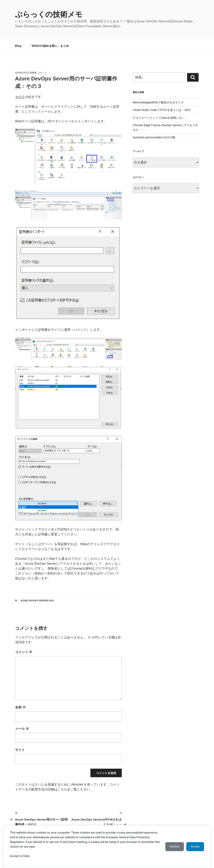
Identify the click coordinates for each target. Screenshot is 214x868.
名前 (20, 707)
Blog (18, 46)
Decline (173, 847)
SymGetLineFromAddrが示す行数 (154, 137)
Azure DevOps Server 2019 (37, 601)
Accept (195, 847)
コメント (24, 652)
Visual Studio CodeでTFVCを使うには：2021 (162, 110)
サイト (20, 750)
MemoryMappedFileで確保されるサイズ (158, 102)
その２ (20, 97)
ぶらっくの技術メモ (49, 14)
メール (22, 729)
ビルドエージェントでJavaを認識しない (159, 118)
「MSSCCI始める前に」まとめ (49, 46)
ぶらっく (42, 73)
